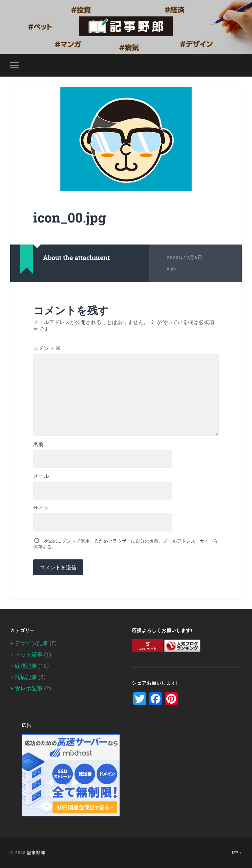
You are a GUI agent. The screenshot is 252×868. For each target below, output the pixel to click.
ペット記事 (29, 655)
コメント (47, 348)
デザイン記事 (31, 643)
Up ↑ (237, 853)
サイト (41, 508)
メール (41, 476)
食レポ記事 (29, 688)
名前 (38, 444)
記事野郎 (36, 853)
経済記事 (26, 666)
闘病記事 (26, 677)
